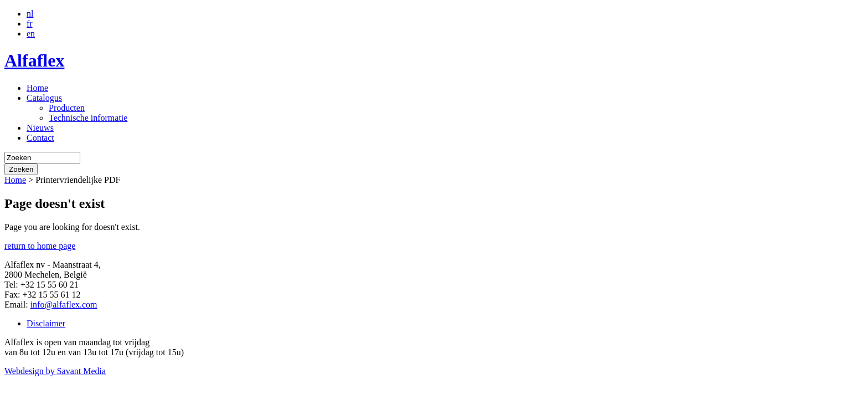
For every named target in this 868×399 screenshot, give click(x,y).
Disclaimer (46, 323)
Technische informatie (88, 118)
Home (37, 88)
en (31, 34)
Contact (40, 138)
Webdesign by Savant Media (55, 371)
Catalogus (44, 98)
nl (30, 14)
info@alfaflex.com (64, 305)
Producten (67, 108)
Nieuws (40, 128)
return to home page (40, 246)
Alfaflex (34, 60)
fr (30, 24)
